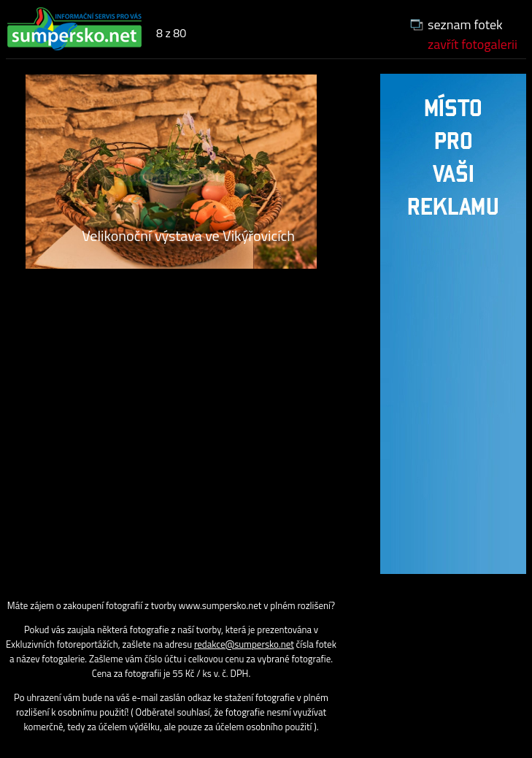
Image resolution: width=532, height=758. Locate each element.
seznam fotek (465, 24)
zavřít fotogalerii (473, 44)
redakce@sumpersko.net (244, 644)
